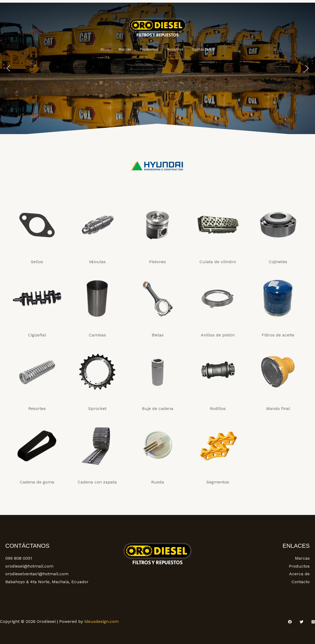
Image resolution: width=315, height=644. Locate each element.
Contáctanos (201, 49)
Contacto (301, 582)
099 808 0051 (19, 558)
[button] (8, 68)
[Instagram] (313, 622)
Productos (149, 49)
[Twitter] (302, 622)
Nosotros (174, 49)
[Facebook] (290, 622)
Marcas (126, 49)
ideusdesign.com (101, 621)
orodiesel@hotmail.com (29, 566)
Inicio (108, 49)
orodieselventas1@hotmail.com (37, 574)
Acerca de (299, 574)
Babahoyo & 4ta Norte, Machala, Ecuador (47, 582)
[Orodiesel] (157, 27)
